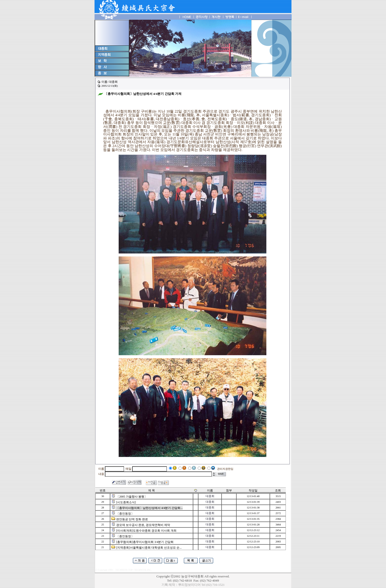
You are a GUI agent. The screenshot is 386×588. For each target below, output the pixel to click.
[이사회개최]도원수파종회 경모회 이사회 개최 (146, 531)
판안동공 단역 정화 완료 (132, 519)
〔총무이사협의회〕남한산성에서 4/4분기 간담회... (149, 508)
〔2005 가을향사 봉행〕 (132, 497)
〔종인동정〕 (125, 514)
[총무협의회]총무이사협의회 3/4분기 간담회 (145, 542)
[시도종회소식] (126, 502)
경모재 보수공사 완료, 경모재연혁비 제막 (143, 525)
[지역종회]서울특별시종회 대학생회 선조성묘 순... (149, 548)
